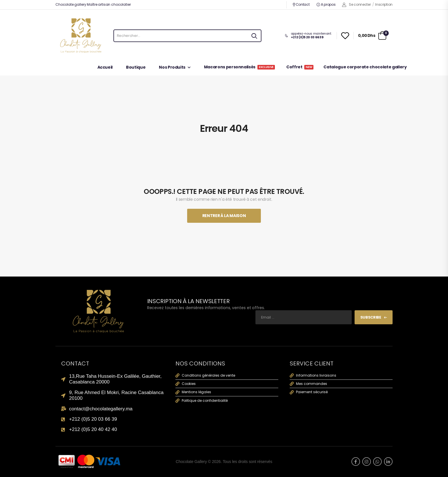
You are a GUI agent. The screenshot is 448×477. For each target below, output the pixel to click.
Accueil (105, 68)
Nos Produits (172, 68)
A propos (326, 4)
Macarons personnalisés (239, 67)
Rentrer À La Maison (224, 216)
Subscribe (371, 317)
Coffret (300, 67)
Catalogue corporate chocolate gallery (365, 67)
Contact (301, 4)
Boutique (136, 68)
